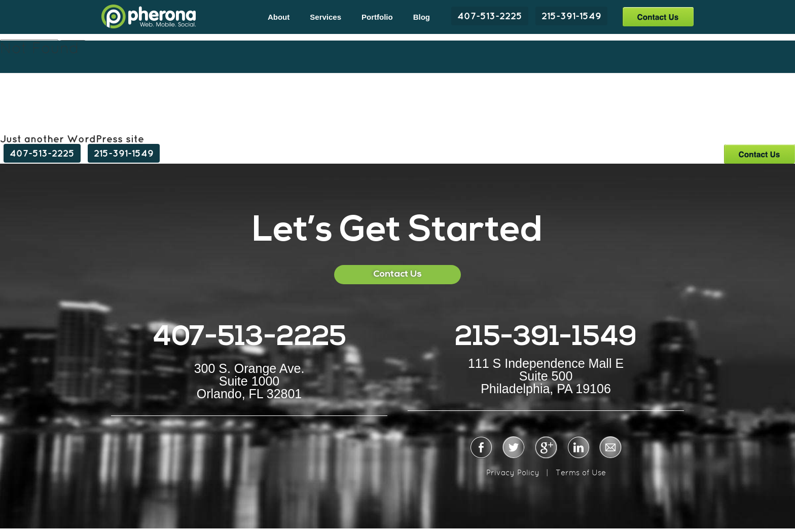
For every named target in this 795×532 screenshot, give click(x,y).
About (279, 17)
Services (326, 17)
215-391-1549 (571, 16)
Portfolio (377, 17)
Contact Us (658, 16)
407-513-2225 (490, 16)
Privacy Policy (513, 472)
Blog (422, 17)
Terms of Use (581, 472)
